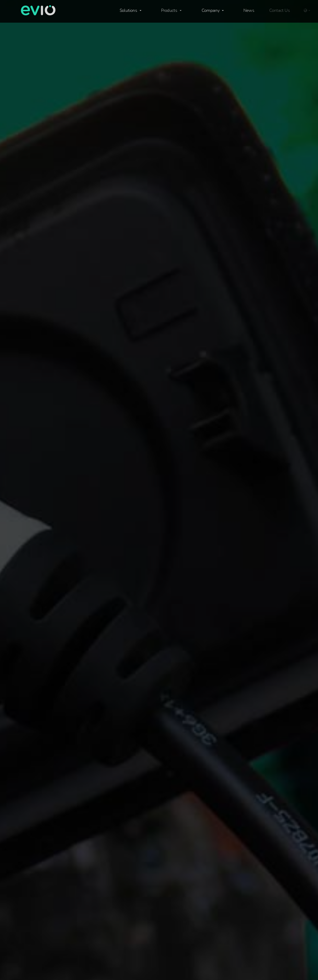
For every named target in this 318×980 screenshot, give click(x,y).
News (249, 10)
